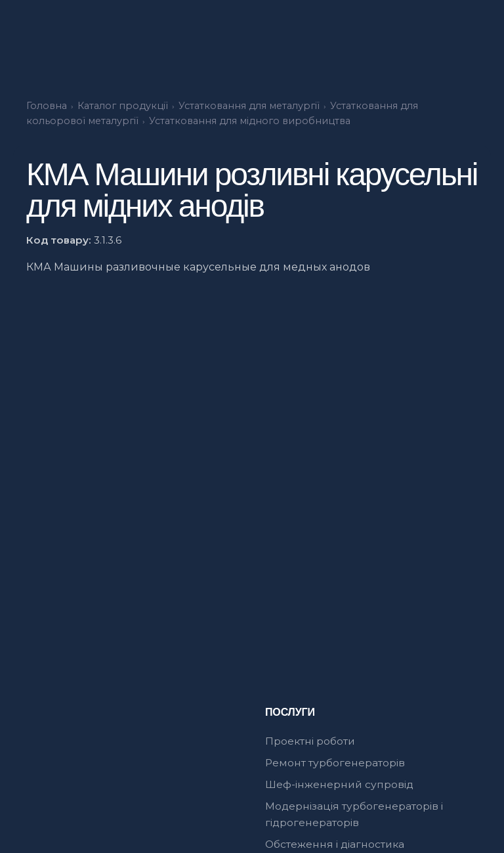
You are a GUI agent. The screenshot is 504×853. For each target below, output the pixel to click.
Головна (47, 106)
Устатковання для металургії (249, 106)
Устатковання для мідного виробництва (250, 121)
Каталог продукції (123, 106)
